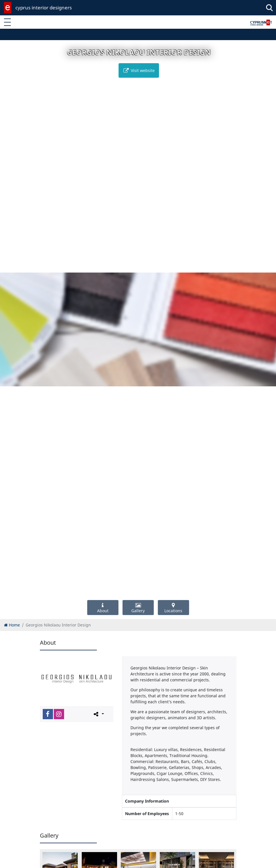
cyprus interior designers (44, 8)
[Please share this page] (98, 714)
